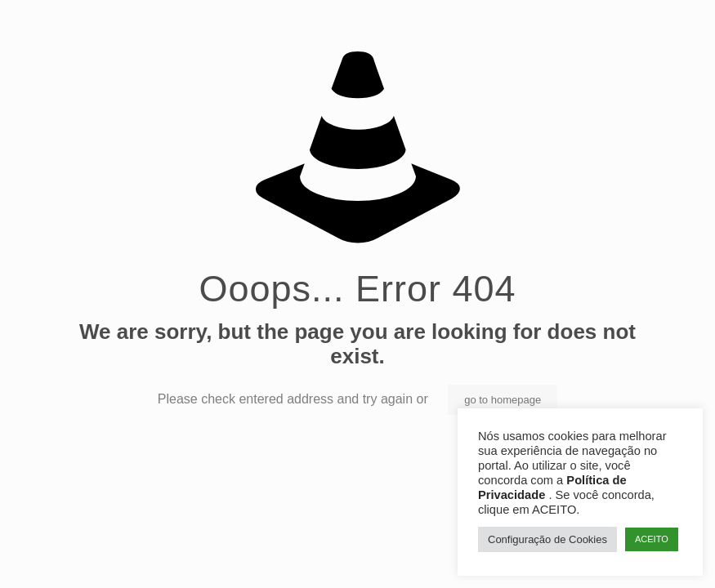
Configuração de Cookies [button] (547, 539)
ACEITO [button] (652, 539)
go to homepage (503, 400)
